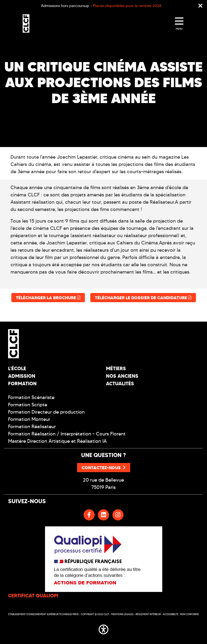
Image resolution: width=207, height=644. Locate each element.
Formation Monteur (29, 419)
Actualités (120, 384)
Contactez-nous (104, 468)
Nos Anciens (122, 376)
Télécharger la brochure (48, 298)
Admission (22, 376)
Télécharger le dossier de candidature (143, 298)
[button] (103, 628)
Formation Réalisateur (32, 427)
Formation (22, 384)
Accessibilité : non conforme (181, 614)
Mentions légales (122, 614)
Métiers (116, 368)
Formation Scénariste (31, 397)
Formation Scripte (28, 405)
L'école (17, 368)
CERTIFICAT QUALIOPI (33, 596)
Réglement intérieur (148, 614)
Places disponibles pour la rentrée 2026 (127, 6)
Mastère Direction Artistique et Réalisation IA (57, 441)
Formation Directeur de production (46, 412)
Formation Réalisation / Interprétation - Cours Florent (67, 434)
